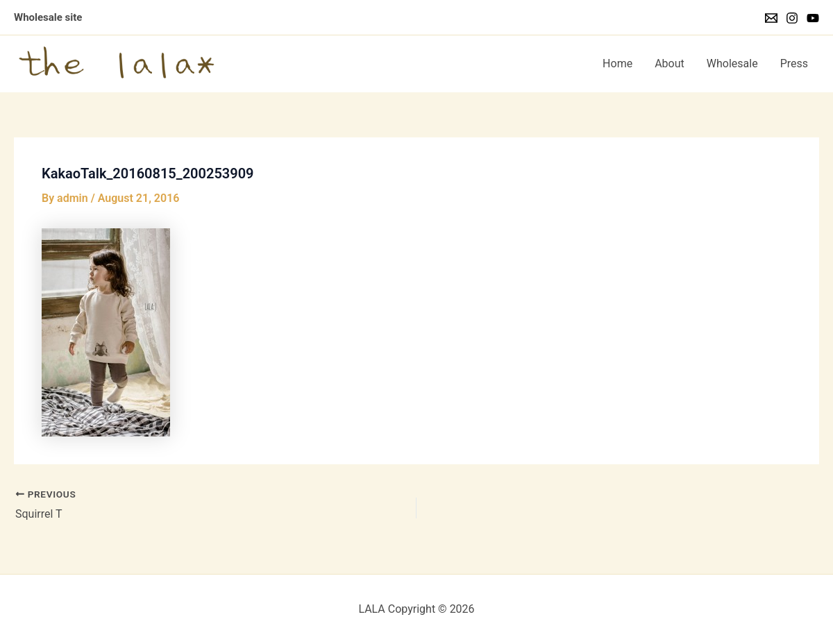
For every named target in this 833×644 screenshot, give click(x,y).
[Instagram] (792, 18)
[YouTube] (813, 18)
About (670, 63)
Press (794, 63)
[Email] (771, 18)
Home (617, 63)
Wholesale (732, 63)
